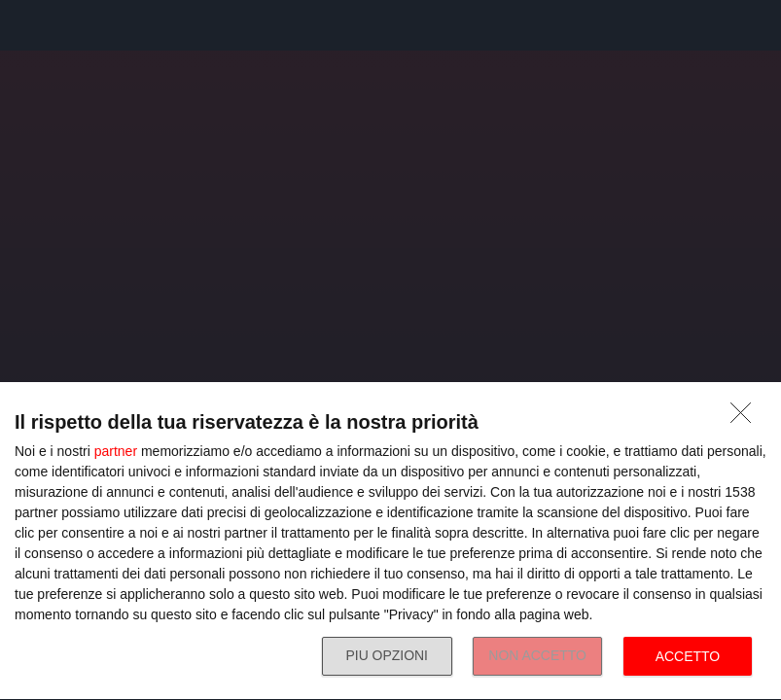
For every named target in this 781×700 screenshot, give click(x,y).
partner (116, 451)
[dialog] (390, 542)
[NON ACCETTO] (746, 418)
